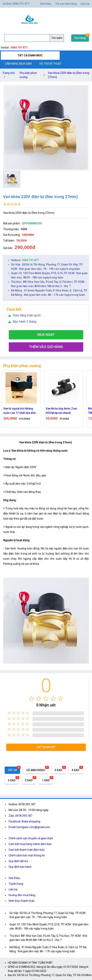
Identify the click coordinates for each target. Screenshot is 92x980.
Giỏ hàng (80, 38)
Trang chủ (9, 76)
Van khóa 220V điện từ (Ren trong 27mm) (69, 75)
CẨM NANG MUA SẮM (18, 64)
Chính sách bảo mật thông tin (27, 855)
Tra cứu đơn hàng (66, 4)
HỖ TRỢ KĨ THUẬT (51, 64)
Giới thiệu (46, 4)
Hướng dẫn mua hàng (22, 895)
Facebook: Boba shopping (24, 821)
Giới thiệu (14, 878)
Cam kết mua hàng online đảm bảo (30, 844)
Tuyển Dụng (16, 884)
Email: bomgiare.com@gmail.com (29, 827)
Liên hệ (85, 4)
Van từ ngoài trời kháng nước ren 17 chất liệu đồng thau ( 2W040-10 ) (20, 411)
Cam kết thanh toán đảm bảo (27, 850)
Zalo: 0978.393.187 (20, 816)
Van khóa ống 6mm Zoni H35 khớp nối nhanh (61, 411)
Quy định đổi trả (18, 861)
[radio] (31, 698)
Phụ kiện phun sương (28, 75)
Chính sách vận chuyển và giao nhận (31, 838)
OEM (24, 229)
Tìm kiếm (57, 38)
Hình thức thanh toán (22, 901)
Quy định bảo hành (20, 867)
